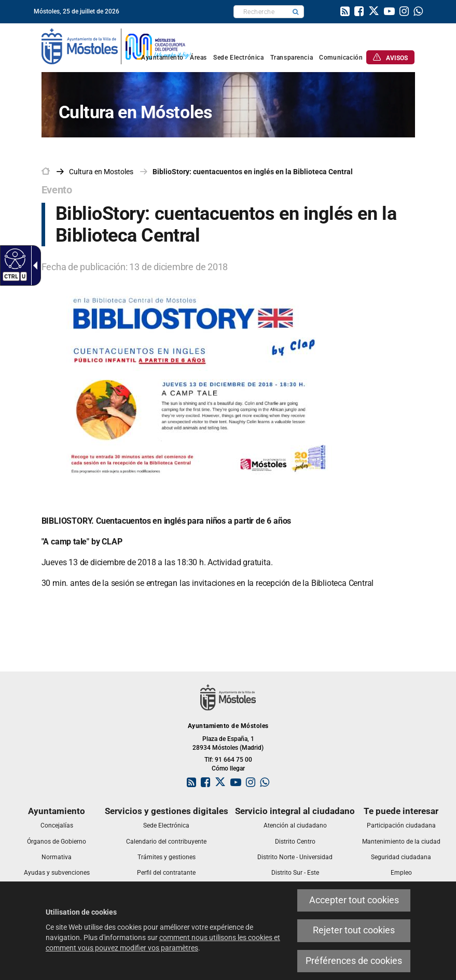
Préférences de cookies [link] (354, 961)
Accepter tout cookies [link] (354, 900)
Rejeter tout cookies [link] (354, 930)
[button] (296, 12)
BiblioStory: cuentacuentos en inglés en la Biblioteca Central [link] (253, 172)
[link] (345, 12)
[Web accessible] (14, 258)
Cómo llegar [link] (228, 768)
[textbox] (261, 12)
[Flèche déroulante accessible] (33, 265)
